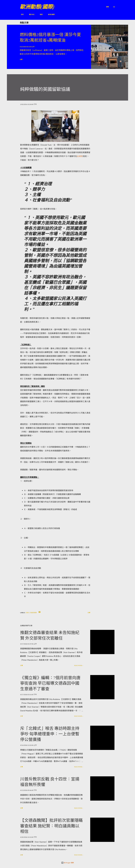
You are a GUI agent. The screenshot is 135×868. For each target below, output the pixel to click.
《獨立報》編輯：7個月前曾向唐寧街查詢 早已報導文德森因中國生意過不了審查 (50, 683)
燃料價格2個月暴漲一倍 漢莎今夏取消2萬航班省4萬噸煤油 (50, 37)
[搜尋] (107, 7)
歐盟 (40, 14)
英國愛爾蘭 (33, 613)
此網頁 (80, 156)
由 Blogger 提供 (67, 863)
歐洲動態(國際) (37, 7)
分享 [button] (21, 59)
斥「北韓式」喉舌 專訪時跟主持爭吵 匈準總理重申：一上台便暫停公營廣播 (50, 734)
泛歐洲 (27, 613)
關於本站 (31, 14)
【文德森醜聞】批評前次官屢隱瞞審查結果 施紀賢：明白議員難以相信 (51, 826)
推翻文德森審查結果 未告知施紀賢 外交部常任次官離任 (50, 635)
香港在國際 (50, 14)
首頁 (21, 14)
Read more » (79, 665)
